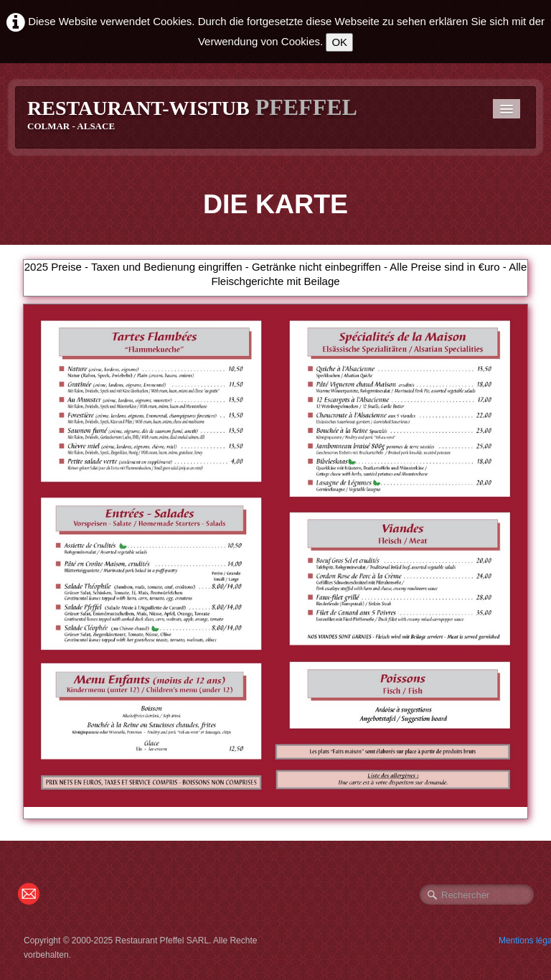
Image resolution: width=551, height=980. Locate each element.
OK (339, 42)
